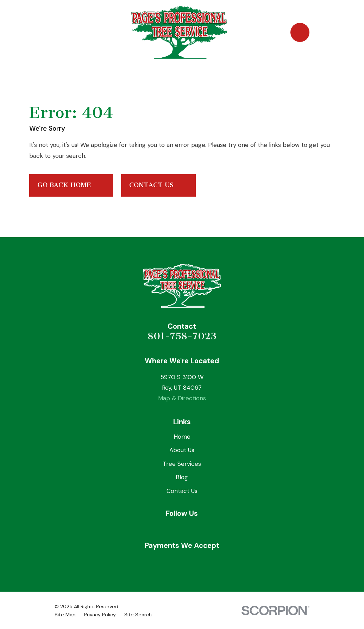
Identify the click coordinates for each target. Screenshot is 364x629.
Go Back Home (71, 185)
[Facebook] (149, 528)
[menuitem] (65, 615)
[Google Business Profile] (165, 528)
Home (182, 437)
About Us (182, 450)
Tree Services (182, 464)
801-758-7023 (182, 336)
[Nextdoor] (215, 528)
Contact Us (159, 185)
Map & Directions (182, 398)
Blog (182, 477)
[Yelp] (182, 528)
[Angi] (199, 528)
